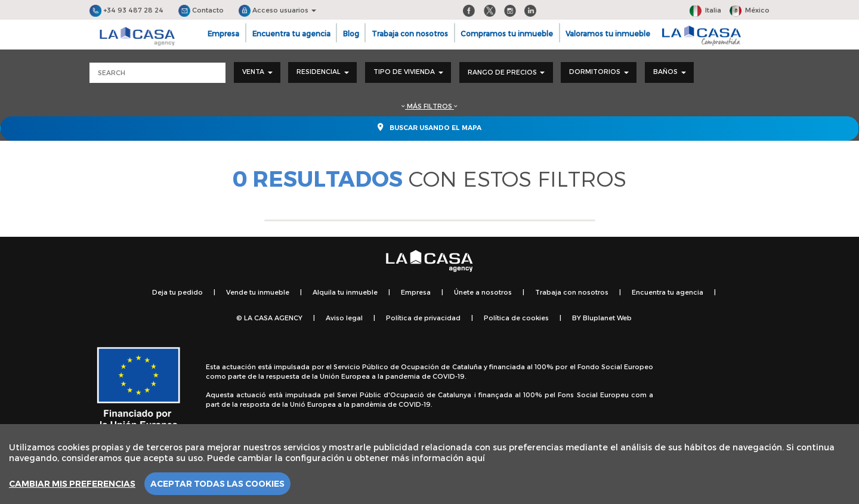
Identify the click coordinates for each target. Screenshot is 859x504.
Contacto (201, 10)
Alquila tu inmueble (345, 292)
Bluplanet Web (607, 318)
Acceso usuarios (277, 10)
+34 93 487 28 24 (126, 10)
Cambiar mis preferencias (72, 484)
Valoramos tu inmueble (608, 33)
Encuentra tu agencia (291, 33)
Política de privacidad (423, 318)
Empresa (223, 33)
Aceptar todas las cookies (217, 484)
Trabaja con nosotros (410, 33)
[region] (429, 464)
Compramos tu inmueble (507, 33)
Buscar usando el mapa (429, 127)
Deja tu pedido (177, 292)
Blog (351, 33)
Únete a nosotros (483, 292)
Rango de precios (506, 72)
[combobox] (257, 72)
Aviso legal (344, 318)
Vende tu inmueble (258, 292)
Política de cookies (516, 318)
